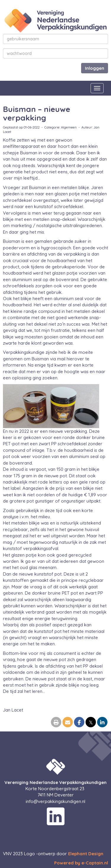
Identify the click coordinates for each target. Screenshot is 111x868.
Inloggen (95, 68)
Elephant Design (86, 854)
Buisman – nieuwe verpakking (37, 113)
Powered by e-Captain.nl (81, 863)
